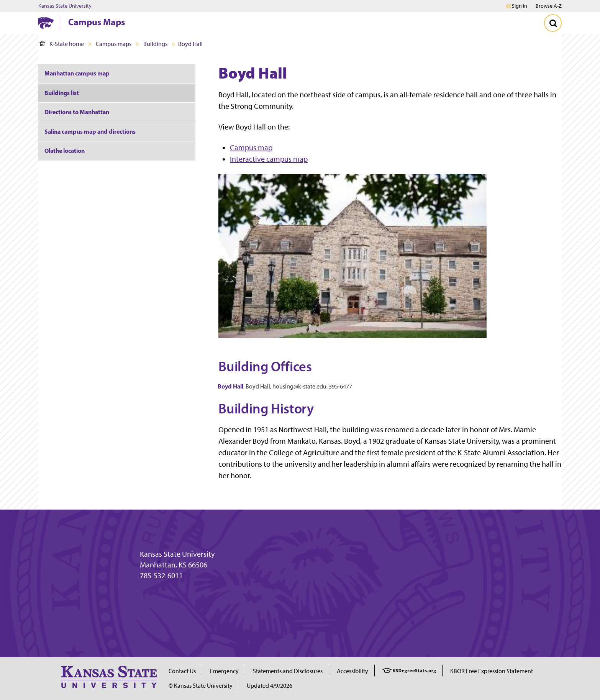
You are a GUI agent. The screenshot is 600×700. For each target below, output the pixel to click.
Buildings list (62, 93)
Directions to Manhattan (77, 112)
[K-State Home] (46, 23)
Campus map (251, 148)
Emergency (224, 671)
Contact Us (182, 671)
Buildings (155, 44)
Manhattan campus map (77, 73)
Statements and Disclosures (288, 671)
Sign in (520, 6)
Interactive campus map (269, 159)
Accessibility (352, 671)
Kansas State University (65, 6)
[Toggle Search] (553, 23)
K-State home (62, 44)
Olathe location (65, 151)
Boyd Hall (258, 386)
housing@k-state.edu (299, 386)
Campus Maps (97, 22)
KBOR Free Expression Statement (492, 671)
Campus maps (114, 44)
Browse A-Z (549, 6)
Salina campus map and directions (90, 131)
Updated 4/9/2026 (270, 686)
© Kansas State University (201, 686)
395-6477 (340, 386)
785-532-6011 (161, 575)
